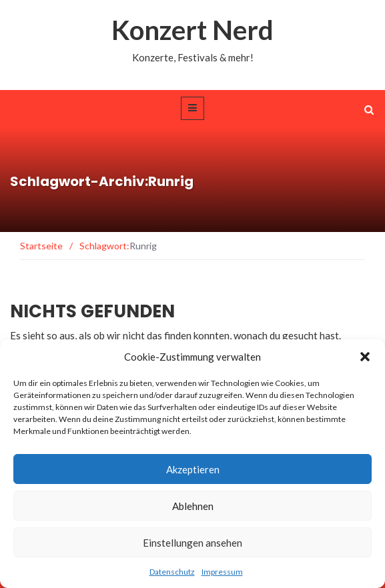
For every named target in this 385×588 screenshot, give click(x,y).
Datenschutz (172, 572)
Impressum (222, 572)
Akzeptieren (193, 469)
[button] (365, 357)
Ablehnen (193, 506)
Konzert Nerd (192, 30)
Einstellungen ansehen (192, 543)
